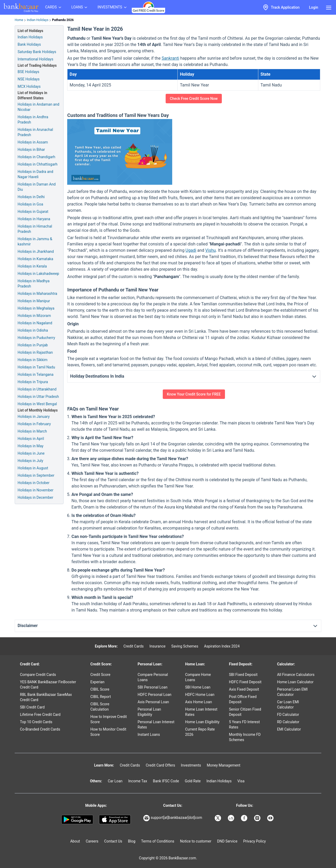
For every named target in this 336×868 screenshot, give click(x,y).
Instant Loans (149, 735)
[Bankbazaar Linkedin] (232, 818)
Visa (241, 781)
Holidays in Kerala (32, 266)
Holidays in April (31, 439)
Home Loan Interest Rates (201, 712)
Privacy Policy (254, 841)
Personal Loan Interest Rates (156, 725)
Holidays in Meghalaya (36, 308)
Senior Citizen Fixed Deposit (245, 712)
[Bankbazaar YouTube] (271, 818)
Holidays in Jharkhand (36, 251)
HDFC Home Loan (200, 695)
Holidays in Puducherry (36, 338)
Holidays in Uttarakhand (37, 389)
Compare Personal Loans (153, 677)
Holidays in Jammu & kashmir (35, 242)
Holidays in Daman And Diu (37, 187)
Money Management (224, 765)
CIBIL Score (100, 689)
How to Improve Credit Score (109, 719)
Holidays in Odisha (33, 330)
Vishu (211, 250)
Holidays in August (33, 468)
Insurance (157, 646)
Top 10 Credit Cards (36, 722)
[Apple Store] (115, 820)
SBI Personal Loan (153, 687)
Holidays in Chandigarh (36, 157)
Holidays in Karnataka (35, 259)
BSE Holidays (28, 72)
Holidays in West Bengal (37, 404)
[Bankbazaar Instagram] (258, 818)
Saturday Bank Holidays (37, 52)
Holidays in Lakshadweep (38, 274)
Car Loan (115, 781)
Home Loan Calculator (295, 682)
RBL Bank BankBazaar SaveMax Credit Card (46, 697)
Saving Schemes (185, 646)
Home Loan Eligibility (202, 722)
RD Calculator (288, 722)
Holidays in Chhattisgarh (38, 164)
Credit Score (100, 675)
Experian (97, 682)
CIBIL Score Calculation (100, 707)
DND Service (227, 841)
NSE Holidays (29, 79)
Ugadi (191, 250)
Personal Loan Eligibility (149, 712)
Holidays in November (35, 490)
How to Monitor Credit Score (108, 732)
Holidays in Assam (33, 142)
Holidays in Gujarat (33, 212)
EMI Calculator (289, 729)
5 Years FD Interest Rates (244, 725)
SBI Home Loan (198, 687)
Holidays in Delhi (31, 197)
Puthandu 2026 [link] (63, 20)
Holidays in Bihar (31, 150)
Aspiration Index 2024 (222, 646)
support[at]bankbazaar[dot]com (173, 818)
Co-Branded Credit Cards (40, 729)
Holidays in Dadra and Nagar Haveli (35, 174)
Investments (191, 765)
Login (314, 7)
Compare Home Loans (198, 677)
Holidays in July (30, 461)
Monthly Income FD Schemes (245, 737)
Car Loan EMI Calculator (288, 705)
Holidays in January (34, 417)
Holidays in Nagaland (35, 323)
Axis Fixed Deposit (244, 689)
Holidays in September (36, 475)
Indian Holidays (38, 20)
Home (19, 20)
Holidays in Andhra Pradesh (33, 120)
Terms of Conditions (158, 841)
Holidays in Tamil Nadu (36, 367)
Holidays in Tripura (33, 382)
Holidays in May (30, 446)
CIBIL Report (101, 697)
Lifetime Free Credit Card (40, 715)
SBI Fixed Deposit (243, 675)
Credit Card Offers (160, 765)
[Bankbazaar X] (218, 818)
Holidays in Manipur (34, 301)
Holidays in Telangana (36, 374)
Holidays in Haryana (34, 219)
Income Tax (138, 781)
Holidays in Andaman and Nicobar (38, 107)
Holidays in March (32, 431)
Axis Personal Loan (153, 702)
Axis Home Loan (198, 702)
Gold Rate (193, 781)
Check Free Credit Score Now (194, 99)
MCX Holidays (29, 86)
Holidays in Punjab (33, 345)
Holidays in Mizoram (34, 316)
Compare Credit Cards (38, 675)
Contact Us (113, 841)
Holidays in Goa (30, 204)
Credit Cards (133, 646)
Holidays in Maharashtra (37, 294)
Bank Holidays (29, 44)
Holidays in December (35, 497)
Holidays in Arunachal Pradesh (35, 132)
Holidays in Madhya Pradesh (34, 284)
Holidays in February (34, 424)
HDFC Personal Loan (154, 695)
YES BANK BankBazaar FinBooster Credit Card (48, 685)
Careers (92, 841)
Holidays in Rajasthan (35, 352)
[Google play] (77, 820)
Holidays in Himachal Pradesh (35, 229)
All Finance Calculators (296, 675)
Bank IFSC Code (166, 781)
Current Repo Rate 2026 (200, 732)
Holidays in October (34, 483)
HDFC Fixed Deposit (245, 682)
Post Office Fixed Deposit (243, 699)
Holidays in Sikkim (33, 360)
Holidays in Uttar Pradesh (38, 397)
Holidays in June (31, 453)
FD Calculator (288, 715)
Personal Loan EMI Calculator (292, 692)
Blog (132, 841)
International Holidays (35, 59)
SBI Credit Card (32, 707)
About (75, 841)
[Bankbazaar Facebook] (245, 818)
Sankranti (170, 58)
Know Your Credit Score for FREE (194, 394)
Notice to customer (196, 841)
